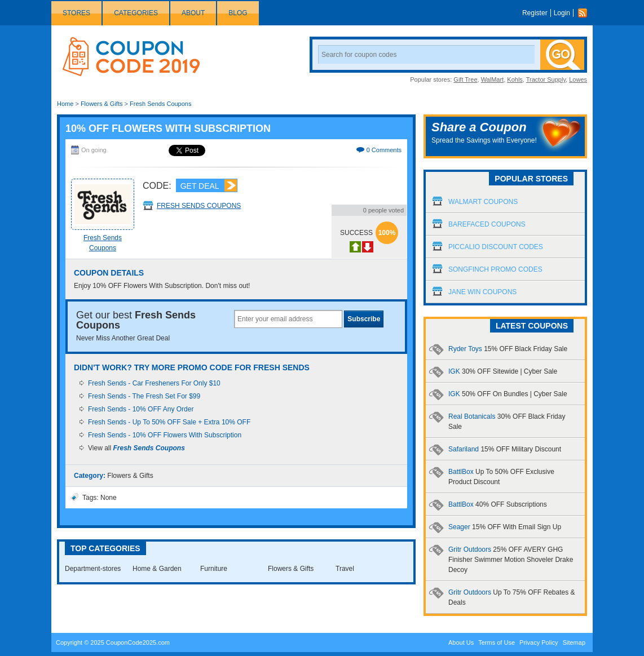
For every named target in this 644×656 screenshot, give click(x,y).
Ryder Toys (508, 349)
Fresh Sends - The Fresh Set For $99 (144, 396)
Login (562, 13)
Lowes (578, 79)
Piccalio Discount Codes (496, 247)
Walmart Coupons (483, 202)
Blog (238, 13)
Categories (136, 13)
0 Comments (384, 150)
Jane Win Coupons (482, 292)
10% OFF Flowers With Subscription (168, 128)
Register (535, 13)
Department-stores (93, 569)
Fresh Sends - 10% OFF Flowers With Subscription (165, 435)
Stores (76, 13)
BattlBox (498, 504)
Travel (345, 569)
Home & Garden (157, 569)
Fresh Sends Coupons (160, 104)
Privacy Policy (539, 642)
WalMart (493, 79)
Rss (585, 13)
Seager (505, 527)
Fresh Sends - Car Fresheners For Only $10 (154, 383)
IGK (503, 371)
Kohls (515, 79)
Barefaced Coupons (487, 224)
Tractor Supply (546, 79)
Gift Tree (465, 79)
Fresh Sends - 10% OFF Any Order (141, 409)
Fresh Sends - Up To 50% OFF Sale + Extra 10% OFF (169, 422)
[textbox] (288, 319)
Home (65, 104)
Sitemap (574, 642)
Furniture (214, 569)
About (193, 13)
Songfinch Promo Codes (495, 269)
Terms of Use (497, 642)
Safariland (505, 449)
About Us (461, 642)
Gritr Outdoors (511, 560)
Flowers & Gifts (102, 104)
